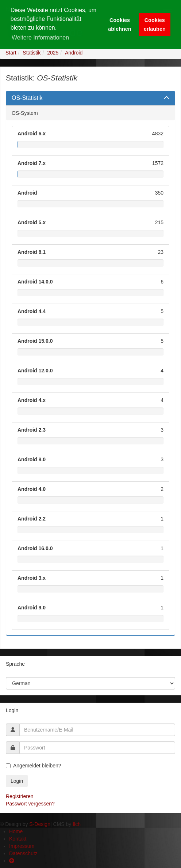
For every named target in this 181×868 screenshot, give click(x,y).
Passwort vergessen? (30, 804)
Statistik (32, 53)
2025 (53, 53)
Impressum (22, 846)
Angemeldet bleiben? (34, 766)
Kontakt (18, 839)
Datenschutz (23, 853)
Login (17, 781)
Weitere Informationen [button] (40, 37)
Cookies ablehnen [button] (120, 25)
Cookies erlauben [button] (155, 25)
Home (16, 831)
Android (74, 53)
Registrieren (20, 796)
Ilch (77, 824)
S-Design (40, 824)
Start (11, 53)
